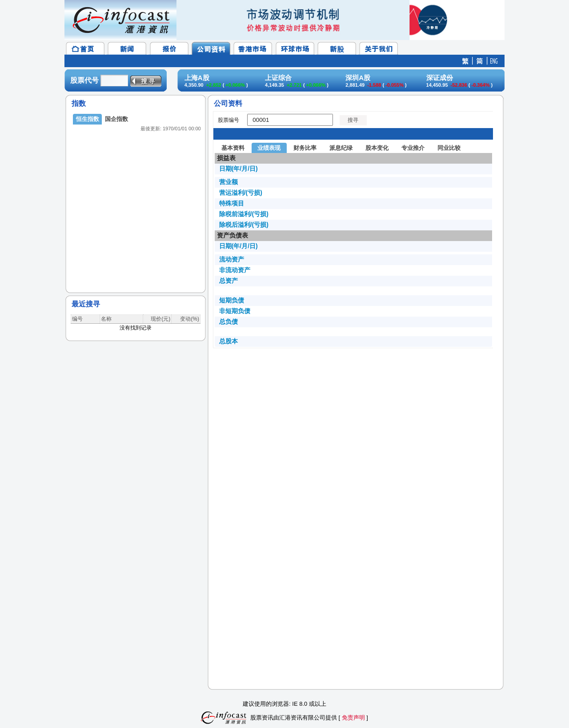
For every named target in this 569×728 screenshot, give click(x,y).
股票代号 (84, 80)
